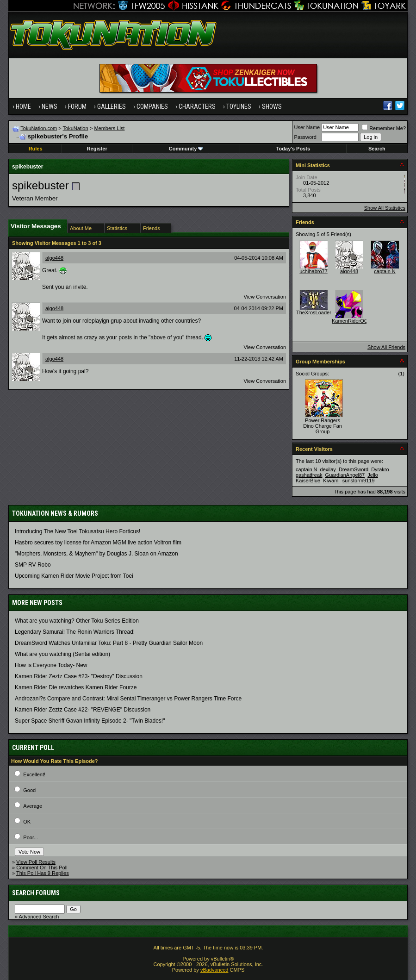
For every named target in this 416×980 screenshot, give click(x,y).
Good (29, 790)
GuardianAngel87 (345, 475)
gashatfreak (309, 475)
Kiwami (331, 481)
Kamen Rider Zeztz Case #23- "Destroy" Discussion (79, 676)
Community (186, 149)
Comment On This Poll (42, 868)
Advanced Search (39, 917)
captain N (385, 271)
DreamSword (354, 469)
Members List (109, 128)
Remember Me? (384, 128)
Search (377, 149)
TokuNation (76, 128)
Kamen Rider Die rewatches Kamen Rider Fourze (76, 687)
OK (27, 822)
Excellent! (34, 774)
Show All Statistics (385, 208)
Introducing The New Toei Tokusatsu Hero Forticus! (78, 531)
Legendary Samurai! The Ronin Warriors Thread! (75, 632)
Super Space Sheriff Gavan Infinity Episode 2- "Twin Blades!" (90, 721)
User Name (307, 127)
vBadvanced (214, 970)
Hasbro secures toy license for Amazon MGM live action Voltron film (98, 543)
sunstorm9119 (359, 481)
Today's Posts (293, 149)
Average (33, 806)
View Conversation (265, 297)
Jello (373, 475)
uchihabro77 (314, 271)
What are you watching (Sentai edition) (62, 654)
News (50, 106)
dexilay (328, 469)
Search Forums (36, 893)
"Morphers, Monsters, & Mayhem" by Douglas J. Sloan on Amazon (96, 554)
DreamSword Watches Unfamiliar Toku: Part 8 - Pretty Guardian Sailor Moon (109, 643)
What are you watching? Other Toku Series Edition (77, 621)
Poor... (31, 837)
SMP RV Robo (33, 565)
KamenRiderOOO (352, 321)
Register (97, 149)
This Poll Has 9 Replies (43, 873)
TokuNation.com (39, 128)
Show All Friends (386, 347)
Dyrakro (380, 469)
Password (305, 137)
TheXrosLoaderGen (319, 312)
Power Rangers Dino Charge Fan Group (323, 426)
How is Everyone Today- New (51, 665)
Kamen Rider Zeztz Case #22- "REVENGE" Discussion (83, 710)
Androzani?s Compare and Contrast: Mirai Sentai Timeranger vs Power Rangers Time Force (128, 699)
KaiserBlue (308, 481)
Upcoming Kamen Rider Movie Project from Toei (74, 576)
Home (23, 106)
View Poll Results (36, 862)
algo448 (54, 258)
